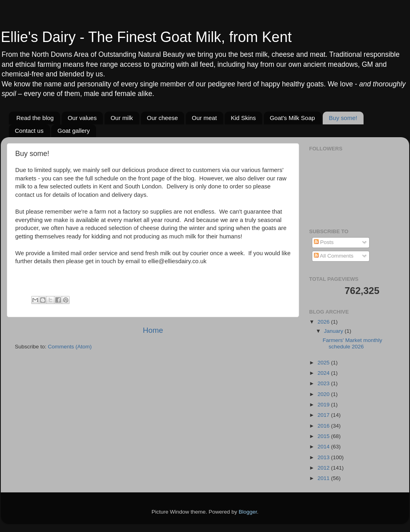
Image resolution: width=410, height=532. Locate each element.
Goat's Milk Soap (292, 118)
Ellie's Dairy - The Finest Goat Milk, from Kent (146, 37)
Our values (82, 118)
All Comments (334, 256)
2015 (324, 436)
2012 (324, 468)
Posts (324, 242)
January (334, 331)
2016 (324, 426)
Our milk (122, 118)
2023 (324, 383)
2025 (324, 363)
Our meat (204, 118)
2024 (324, 373)
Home (153, 330)
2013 (324, 457)
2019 (324, 405)
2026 (324, 322)
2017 (324, 415)
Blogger (248, 512)
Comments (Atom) (70, 347)
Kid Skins (243, 118)
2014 (324, 447)
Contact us (29, 131)
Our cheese (163, 118)
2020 (324, 394)
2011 (324, 478)
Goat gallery (73, 131)
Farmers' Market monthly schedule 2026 (353, 343)
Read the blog (35, 118)
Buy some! (343, 118)
